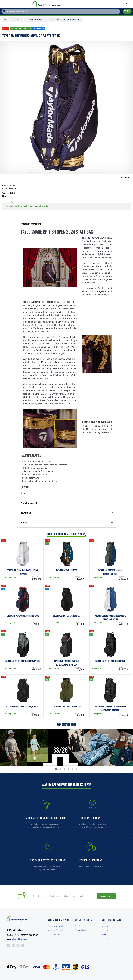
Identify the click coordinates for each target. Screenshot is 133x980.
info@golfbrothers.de (20, 939)
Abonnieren (106, 896)
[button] (5, 108)
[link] (48, 858)
